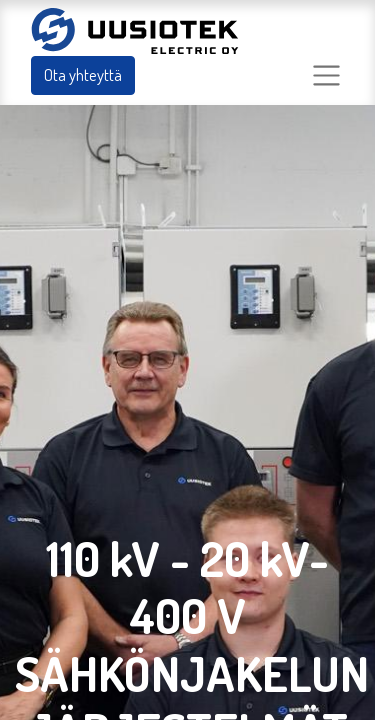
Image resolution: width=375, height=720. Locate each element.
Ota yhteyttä (83, 74)
